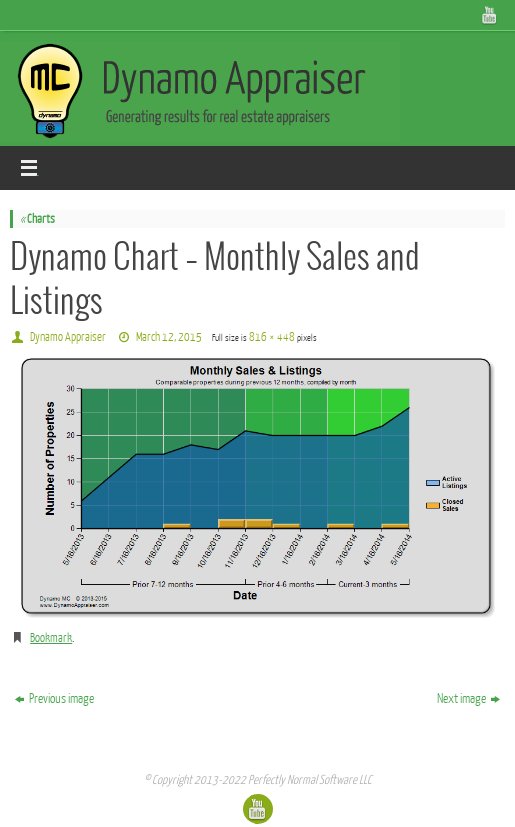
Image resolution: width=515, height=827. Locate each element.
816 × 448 (272, 337)
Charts (37, 219)
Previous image (54, 698)
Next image (468, 698)
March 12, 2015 (169, 337)
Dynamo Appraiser (68, 337)
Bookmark (51, 638)
